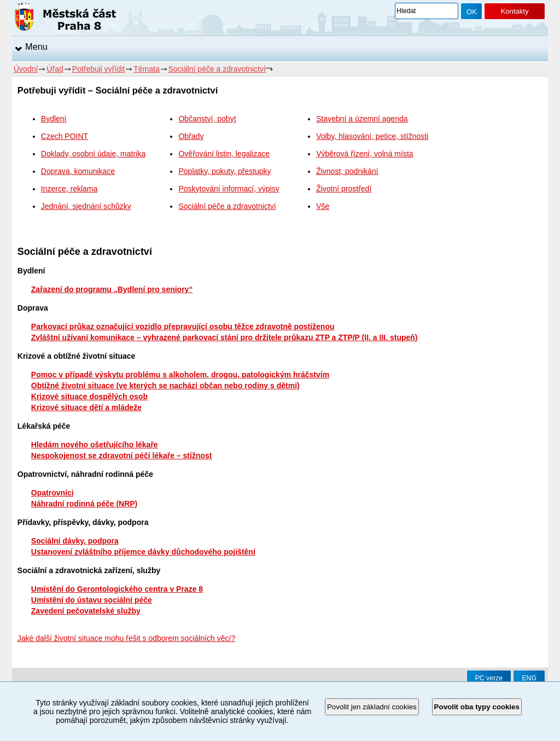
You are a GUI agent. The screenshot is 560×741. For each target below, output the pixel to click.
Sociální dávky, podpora (75, 541)
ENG (529, 678)
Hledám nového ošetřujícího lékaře (95, 445)
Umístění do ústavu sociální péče (92, 600)
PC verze (489, 678)
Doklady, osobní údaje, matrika (93, 154)
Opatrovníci (52, 493)
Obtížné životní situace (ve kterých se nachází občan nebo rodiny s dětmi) (165, 386)
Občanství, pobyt (207, 119)
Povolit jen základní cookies (372, 707)
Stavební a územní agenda (362, 119)
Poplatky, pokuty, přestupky (224, 171)
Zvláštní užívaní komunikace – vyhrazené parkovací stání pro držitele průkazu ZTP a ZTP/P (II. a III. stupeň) (224, 337)
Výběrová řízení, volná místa (364, 154)
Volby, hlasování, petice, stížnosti (372, 136)
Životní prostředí (344, 189)
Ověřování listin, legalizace (224, 154)
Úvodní (26, 69)
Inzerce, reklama (69, 189)
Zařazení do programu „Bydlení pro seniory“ (112, 289)
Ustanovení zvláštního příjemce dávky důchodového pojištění (143, 552)
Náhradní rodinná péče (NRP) (84, 504)
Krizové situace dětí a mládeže (86, 407)
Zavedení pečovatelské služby (86, 611)
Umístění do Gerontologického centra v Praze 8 (117, 589)
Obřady (191, 136)
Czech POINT (65, 136)
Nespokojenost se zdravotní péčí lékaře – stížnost (122, 456)
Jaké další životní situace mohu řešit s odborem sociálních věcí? (126, 638)
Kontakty (514, 11)
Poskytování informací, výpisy (229, 189)
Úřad (55, 69)
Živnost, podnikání (347, 171)
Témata (146, 69)
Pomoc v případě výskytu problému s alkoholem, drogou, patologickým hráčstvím (180, 375)
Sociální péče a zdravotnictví (217, 69)
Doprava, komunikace (78, 171)
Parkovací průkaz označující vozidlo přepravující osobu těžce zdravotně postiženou (183, 326)
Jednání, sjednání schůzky (86, 206)
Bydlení (54, 119)
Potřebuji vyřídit (98, 69)
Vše (323, 206)
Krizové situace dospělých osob (89, 396)
